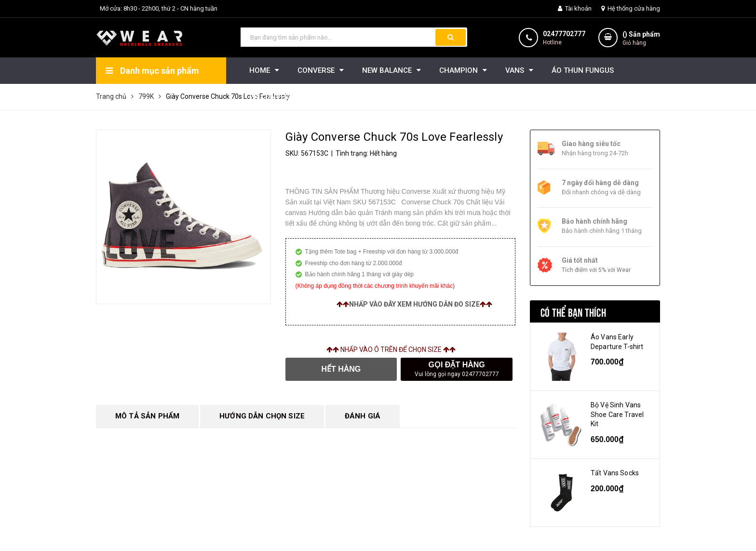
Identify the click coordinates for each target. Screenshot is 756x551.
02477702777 (564, 34)
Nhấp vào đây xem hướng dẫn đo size (414, 304)
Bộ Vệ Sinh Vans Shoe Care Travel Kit (617, 414)
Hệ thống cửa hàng (631, 8)
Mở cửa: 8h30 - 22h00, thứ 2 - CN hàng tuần (159, 8)
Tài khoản (575, 8)
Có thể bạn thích (573, 311)
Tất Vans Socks (615, 473)
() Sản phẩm (641, 39)
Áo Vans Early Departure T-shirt (617, 342)
